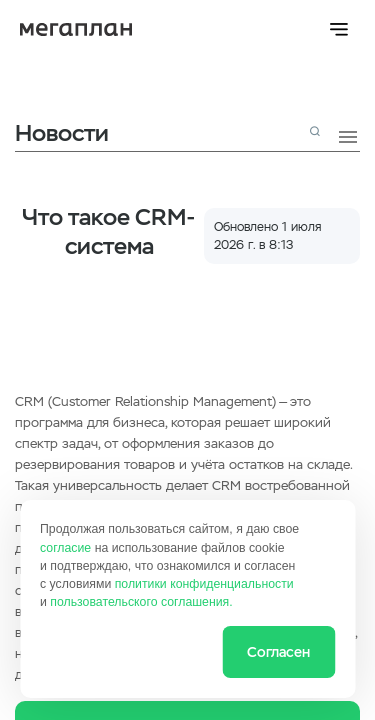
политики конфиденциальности (204, 584)
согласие (65, 548)
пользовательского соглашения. (141, 602)
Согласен (278, 652)
